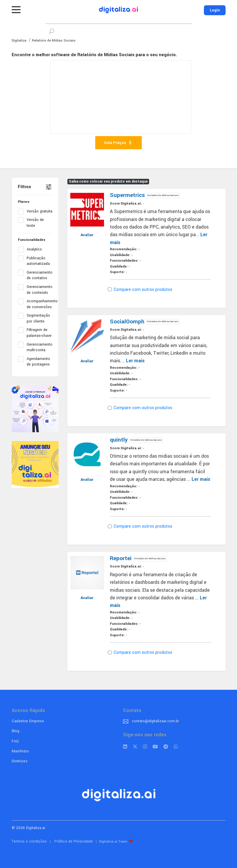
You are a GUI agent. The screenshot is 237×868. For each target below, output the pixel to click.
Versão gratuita (35, 212)
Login (215, 10)
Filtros (24, 187)
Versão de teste (31, 223)
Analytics (32, 250)
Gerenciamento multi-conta (35, 347)
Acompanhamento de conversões (35, 304)
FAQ (15, 741)
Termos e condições (29, 841)
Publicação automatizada (35, 261)
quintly (120, 440)
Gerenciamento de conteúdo (35, 290)
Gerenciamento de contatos (35, 275)
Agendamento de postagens (35, 362)
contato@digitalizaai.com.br (155, 721)
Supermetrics (128, 195)
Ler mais (135, 361)
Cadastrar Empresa (28, 721)
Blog (16, 731)
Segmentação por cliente (34, 318)
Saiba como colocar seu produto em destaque (108, 182)
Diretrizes (20, 761)
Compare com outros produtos (141, 290)
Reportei (121, 558)
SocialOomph (128, 322)
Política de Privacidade (74, 841)
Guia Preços (118, 143)
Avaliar (87, 235)
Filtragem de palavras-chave (35, 333)
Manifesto (20, 751)
